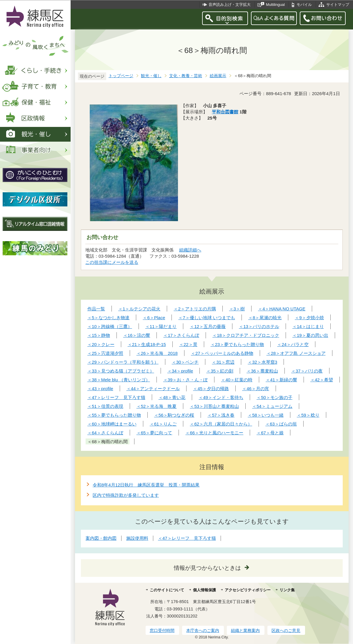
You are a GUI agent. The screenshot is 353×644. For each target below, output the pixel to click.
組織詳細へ (190, 250)
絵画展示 (218, 76)
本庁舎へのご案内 (203, 630)
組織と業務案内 (245, 630)
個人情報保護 (204, 590)
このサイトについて (167, 590)
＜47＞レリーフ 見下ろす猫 (187, 538)
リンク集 (287, 590)
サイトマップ (338, 5)
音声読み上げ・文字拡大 (230, 5)
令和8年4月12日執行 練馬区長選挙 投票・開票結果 (146, 485)
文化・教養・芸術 (186, 76)
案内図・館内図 (101, 538)
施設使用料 (137, 538)
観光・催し (151, 76)
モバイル (304, 5)
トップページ (121, 76)
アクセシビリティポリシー (248, 590)
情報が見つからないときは (207, 568)
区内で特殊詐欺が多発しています (126, 495)
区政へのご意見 (286, 630)
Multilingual (275, 5)
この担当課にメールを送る (112, 262)
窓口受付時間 (162, 630)
